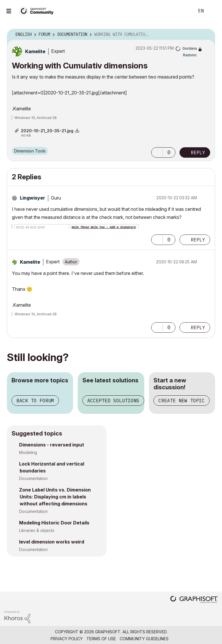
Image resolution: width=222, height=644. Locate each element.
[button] (157, 152)
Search (184, 11)
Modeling (28, 452)
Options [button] (207, 35)
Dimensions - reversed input (52, 445)
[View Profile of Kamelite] (35, 51)
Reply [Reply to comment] (198, 240)
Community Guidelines (144, 639)
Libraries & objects (37, 530)
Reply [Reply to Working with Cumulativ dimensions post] (198, 152)
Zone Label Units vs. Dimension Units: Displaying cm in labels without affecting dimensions (55, 497)
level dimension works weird (52, 542)
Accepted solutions (113, 401)
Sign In (213, 11)
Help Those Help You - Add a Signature (104, 227)
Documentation (33, 478)
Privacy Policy (67, 639)
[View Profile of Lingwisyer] (33, 198)
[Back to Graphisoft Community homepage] (38, 11)
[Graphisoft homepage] (194, 600)
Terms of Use (101, 639)
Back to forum (35, 401)
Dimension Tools (30, 151)
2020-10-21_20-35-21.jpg (47, 131)
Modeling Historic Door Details (54, 523)
